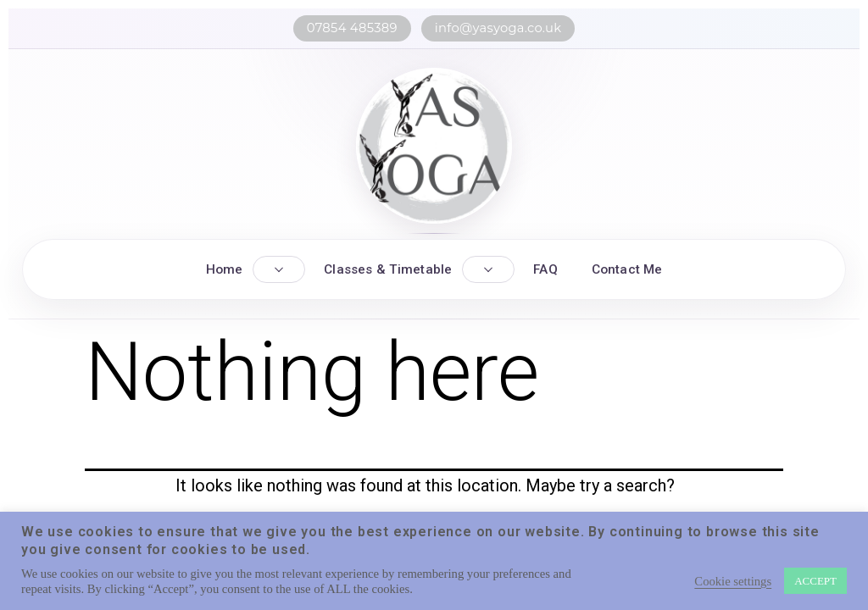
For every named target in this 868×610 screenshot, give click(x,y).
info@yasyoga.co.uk (498, 28)
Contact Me (627, 269)
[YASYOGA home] (434, 146)
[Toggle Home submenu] (279, 269)
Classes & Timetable (388, 269)
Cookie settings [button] (733, 581)
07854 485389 (352, 28)
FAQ (545, 269)
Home (225, 269)
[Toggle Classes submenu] (488, 269)
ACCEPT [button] (815, 581)
